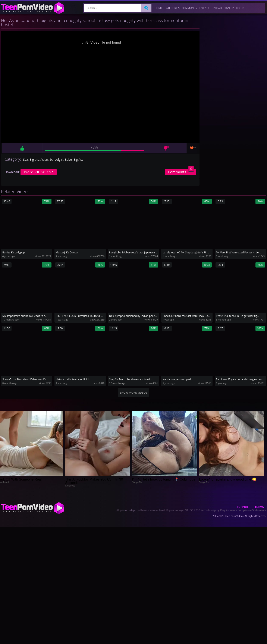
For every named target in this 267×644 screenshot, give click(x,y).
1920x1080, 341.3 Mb (39, 172)
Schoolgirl (56, 160)
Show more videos (133, 393)
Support (243, 507)
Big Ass (78, 160)
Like (22, 148)
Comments (181, 172)
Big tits (34, 160)
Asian (44, 160)
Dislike (166, 148)
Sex (26, 160)
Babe (68, 160)
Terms (259, 507)
